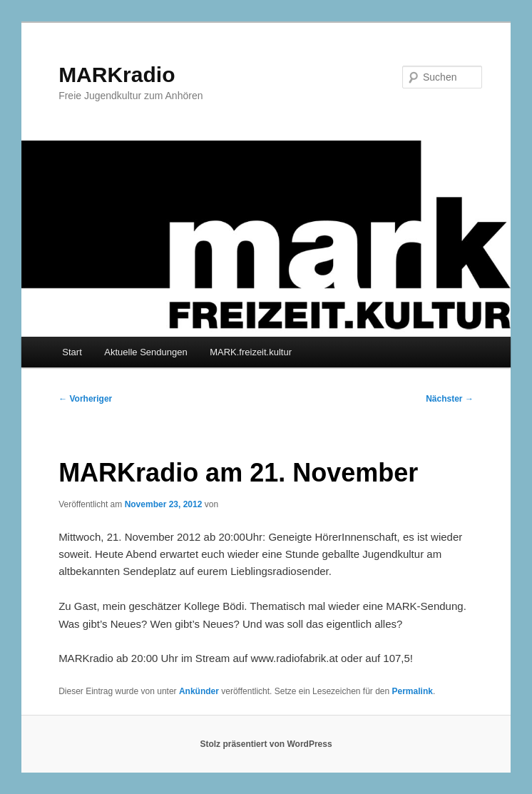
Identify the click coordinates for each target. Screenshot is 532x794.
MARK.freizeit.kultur (251, 352)
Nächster (450, 399)
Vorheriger (85, 399)
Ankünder (199, 691)
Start (72, 352)
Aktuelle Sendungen (145, 352)
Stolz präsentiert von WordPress (266, 744)
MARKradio (117, 75)
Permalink (413, 691)
